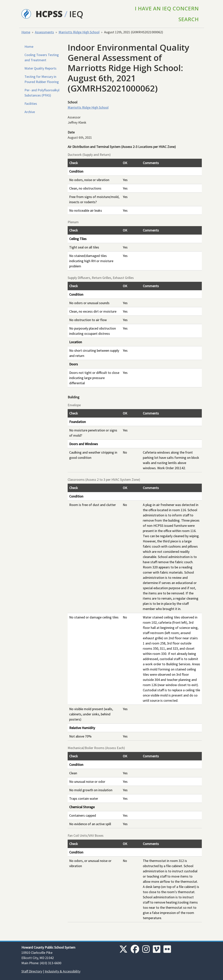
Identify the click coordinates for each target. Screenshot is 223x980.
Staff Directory (32, 971)
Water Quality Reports (40, 68)
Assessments (44, 32)
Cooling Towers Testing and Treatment (42, 57)
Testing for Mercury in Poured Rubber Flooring (42, 79)
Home (26, 32)
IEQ (76, 14)
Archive (30, 112)
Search (189, 19)
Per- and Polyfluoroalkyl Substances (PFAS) (42, 93)
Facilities (31, 104)
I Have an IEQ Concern (167, 8)
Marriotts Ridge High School (79, 32)
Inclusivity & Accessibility (63, 971)
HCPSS (49, 14)
